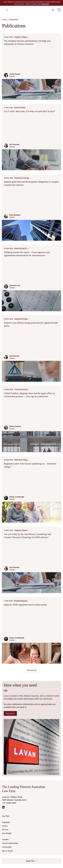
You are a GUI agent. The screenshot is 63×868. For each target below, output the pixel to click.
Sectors (5, 826)
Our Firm (6, 816)
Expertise (6, 822)
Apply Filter (31, 861)
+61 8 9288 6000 (9, 803)
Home (4, 20)
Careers (5, 839)
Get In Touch (7, 851)
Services (5, 830)
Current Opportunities (10, 843)
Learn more (45, 4)
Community (7, 847)
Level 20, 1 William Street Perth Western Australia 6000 (14, 798)
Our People (7, 833)
